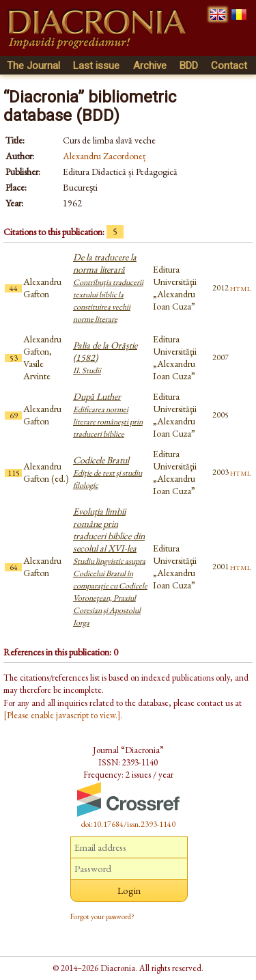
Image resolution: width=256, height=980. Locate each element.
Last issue (96, 66)
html (241, 288)
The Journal (33, 66)
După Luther (108, 415)
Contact (229, 66)
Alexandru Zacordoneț (104, 156)
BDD (189, 66)
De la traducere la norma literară (108, 288)
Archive (150, 66)
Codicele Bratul (108, 472)
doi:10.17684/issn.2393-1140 (128, 824)
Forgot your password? (102, 916)
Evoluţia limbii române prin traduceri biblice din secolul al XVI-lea (110, 567)
